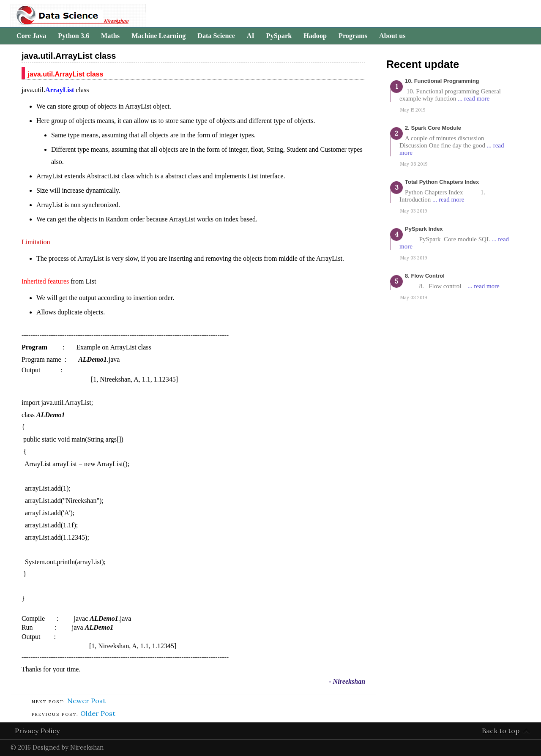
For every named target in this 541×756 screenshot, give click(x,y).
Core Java (31, 36)
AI (251, 36)
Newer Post (86, 701)
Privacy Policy (37, 731)
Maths (110, 36)
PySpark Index (424, 229)
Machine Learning (158, 36)
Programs (353, 36)
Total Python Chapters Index (442, 182)
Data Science (216, 36)
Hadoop (315, 36)
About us (392, 36)
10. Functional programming (442, 81)
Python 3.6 (74, 36)
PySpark (279, 36)
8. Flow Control (425, 276)
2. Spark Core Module (433, 128)
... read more (474, 98)
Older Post (98, 713)
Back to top (501, 731)
